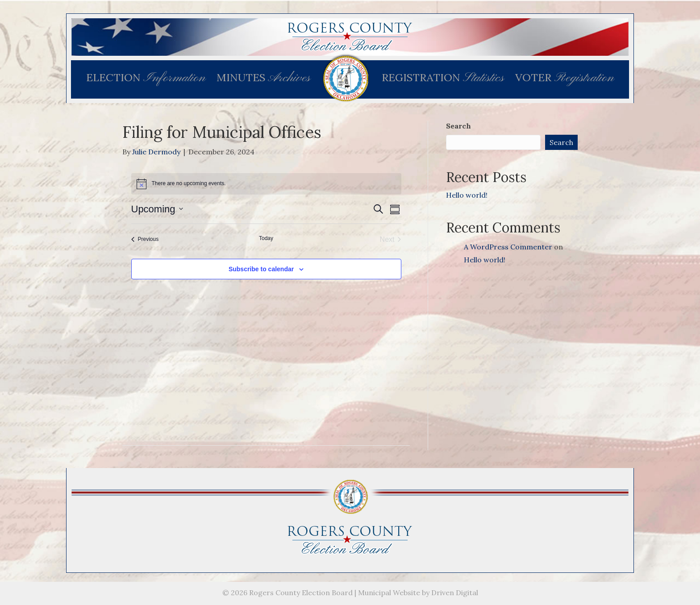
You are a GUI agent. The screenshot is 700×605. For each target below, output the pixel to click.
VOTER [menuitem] (565, 78)
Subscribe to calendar (261, 269)
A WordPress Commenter (508, 247)
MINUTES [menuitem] (263, 78)
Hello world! (467, 195)
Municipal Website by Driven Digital (418, 593)
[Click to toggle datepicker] (157, 209)
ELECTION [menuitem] (146, 78)
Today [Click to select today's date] (266, 238)
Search (458, 126)
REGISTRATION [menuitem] (443, 78)
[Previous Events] (145, 240)
